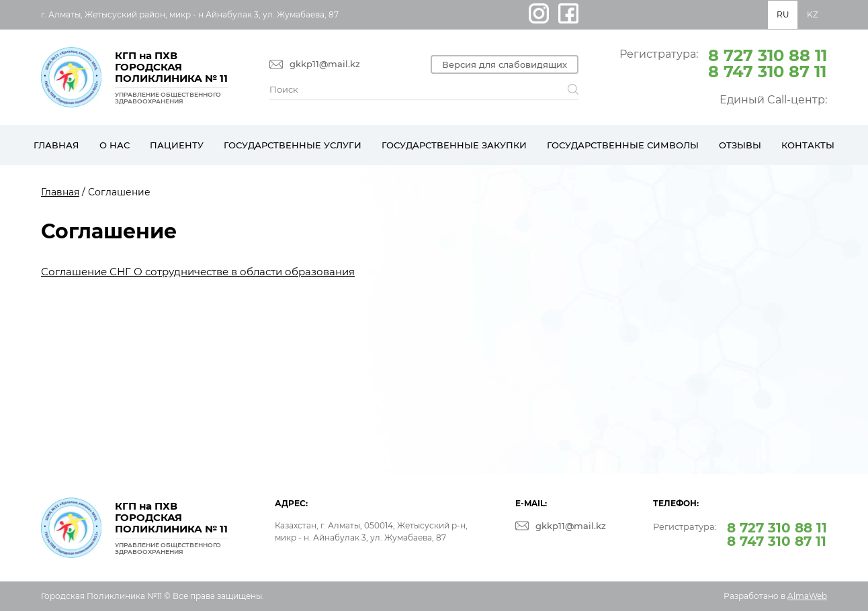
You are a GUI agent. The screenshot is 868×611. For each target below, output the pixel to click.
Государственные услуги (293, 145)
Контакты (808, 145)
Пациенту (177, 145)
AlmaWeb (807, 596)
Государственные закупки (454, 145)
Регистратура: (723, 62)
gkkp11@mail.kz (325, 64)
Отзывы (740, 145)
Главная (56, 145)
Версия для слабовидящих (505, 64)
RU (783, 14)
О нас (115, 145)
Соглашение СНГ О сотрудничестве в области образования (198, 272)
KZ (813, 14)
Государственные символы (623, 145)
